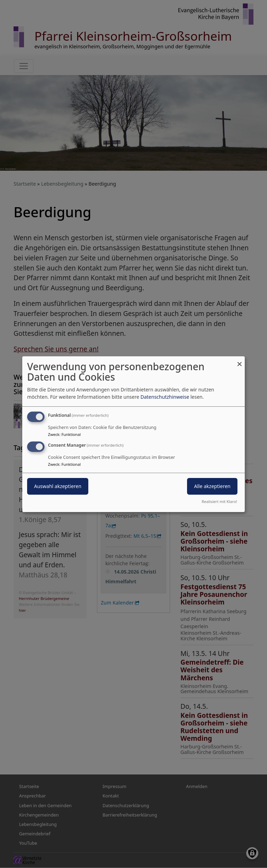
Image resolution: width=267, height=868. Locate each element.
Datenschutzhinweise (165, 397)
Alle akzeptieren (212, 486)
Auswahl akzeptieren (58, 486)
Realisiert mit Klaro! (219, 501)
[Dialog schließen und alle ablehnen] (240, 360)
